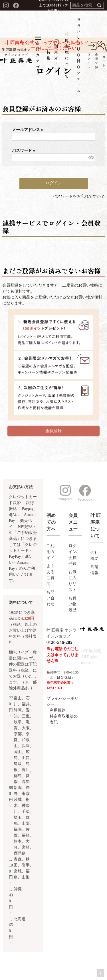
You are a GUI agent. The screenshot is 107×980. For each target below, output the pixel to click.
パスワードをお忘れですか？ (79, 196)
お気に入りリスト (72, 581)
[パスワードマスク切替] (91, 158)
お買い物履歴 (72, 604)
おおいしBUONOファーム (79, 55)
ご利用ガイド (56, 55)
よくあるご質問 (51, 575)
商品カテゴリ (38, 56)
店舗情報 (94, 570)
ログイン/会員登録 (73, 555)
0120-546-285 (59, 642)
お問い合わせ (51, 598)
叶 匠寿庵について (67, 55)
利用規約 (58, 710)
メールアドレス (29, 130)
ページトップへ (101, 973)
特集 (49, 55)
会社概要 (94, 556)
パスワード (25, 151)
